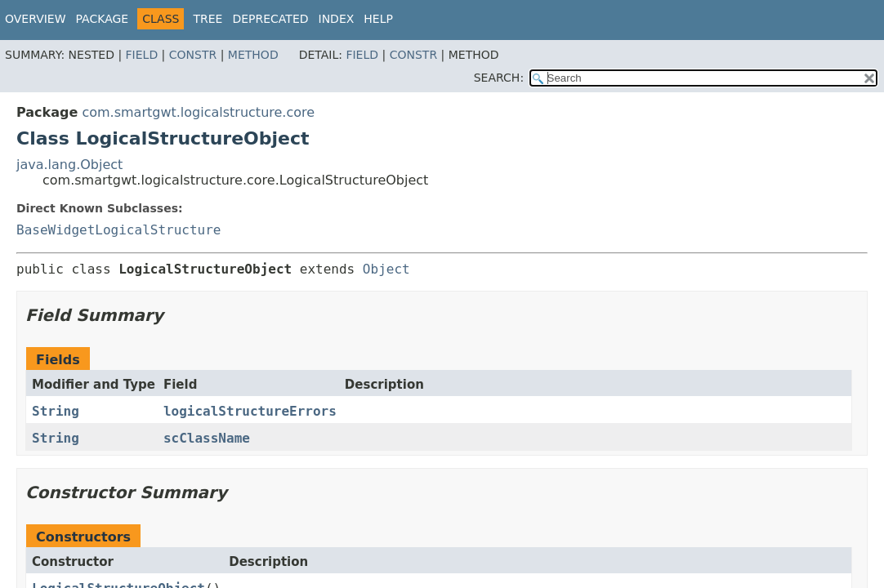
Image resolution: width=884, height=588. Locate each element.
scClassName (207, 438)
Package (103, 19)
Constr (193, 55)
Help (378, 19)
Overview (36, 19)
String (56, 411)
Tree (208, 19)
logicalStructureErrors (250, 411)
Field (142, 55)
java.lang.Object (69, 165)
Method (253, 55)
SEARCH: (499, 78)
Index (337, 19)
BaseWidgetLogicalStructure (118, 230)
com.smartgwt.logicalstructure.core (198, 112)
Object (386, 269)
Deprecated (270, 19)
